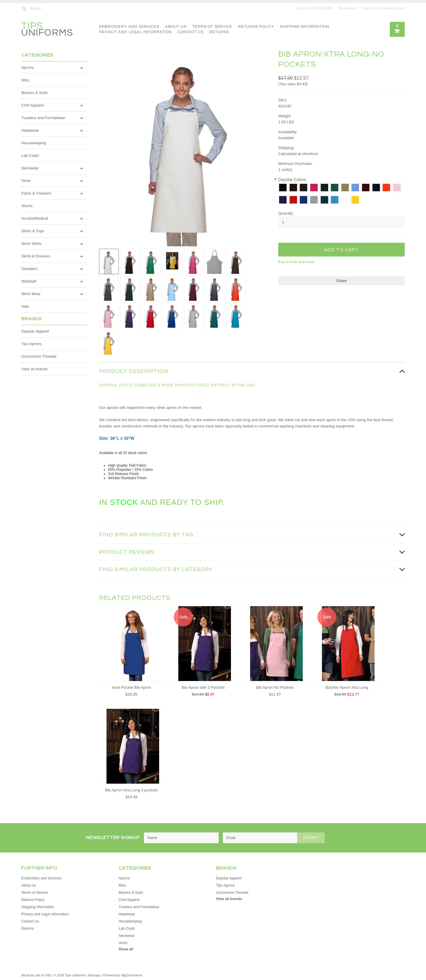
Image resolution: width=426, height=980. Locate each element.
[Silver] (314, 200)
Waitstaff (29, 281)
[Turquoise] (335, 200)
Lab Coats (30, 156)
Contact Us (191, 32)
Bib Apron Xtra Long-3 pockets (131, 790)
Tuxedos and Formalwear (43, 118)
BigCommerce (132, 975)
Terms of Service (212, 27)
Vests (26, 181)
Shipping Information (305, 27)
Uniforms (47, 30)
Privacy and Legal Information (135, 32)
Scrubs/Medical (35, 218)
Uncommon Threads (39, 356)
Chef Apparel (32, 105)
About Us (176, 27)
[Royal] (303, 200)
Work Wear (31, 294)
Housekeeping (34, 143)
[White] (345, 200)
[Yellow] (355, 200)
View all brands (34, 369)
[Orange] (386, 188)
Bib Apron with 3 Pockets (203, 687)
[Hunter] (324, 188)
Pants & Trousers (36, 193)
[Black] (283, 188)
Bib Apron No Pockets (275, 687)
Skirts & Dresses (36, 256)
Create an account (391, 8)
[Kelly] (335, 188)
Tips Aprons (31, 344)
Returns (219, 32)
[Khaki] (345, 188)
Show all (126, 949)
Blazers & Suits (34, 93)
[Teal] (324, 200)
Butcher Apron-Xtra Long (347, 687)
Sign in (368, 8)
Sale (25, 306)
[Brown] (293, 188)
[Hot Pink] (314, 188)
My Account (347, 8)
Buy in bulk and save (296, 262)
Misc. (26, 80)
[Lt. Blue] (355, 188)
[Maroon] (366, 188)
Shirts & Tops (33, 231)
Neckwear (30, 168)
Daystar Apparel (35, 331)
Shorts (27, 206)
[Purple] (283, 200)
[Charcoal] (303, 188)
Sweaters (29, 269)
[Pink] (397, 188)
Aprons (27, 67)
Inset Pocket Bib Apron (131, 687)
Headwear (30, 130)
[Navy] (376, 188)
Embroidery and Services (129, 27)
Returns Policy (256, 27)
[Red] (293, 200)
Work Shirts (31, 244)
